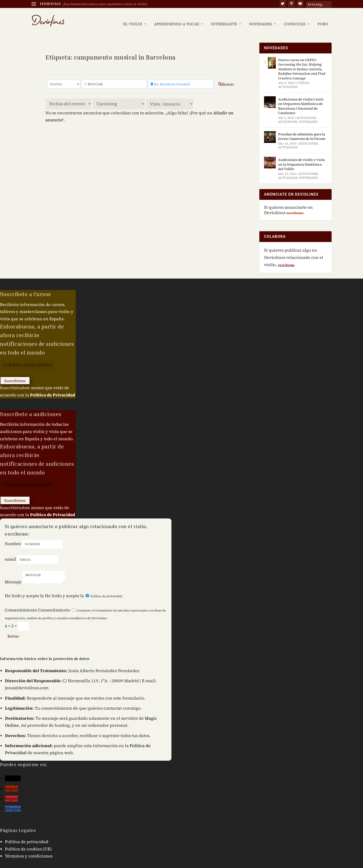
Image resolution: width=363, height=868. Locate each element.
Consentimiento (21, 604)
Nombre (13, 537)
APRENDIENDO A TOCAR (177, 18)
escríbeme (286, 258)
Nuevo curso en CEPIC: (302, 62)
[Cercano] (181, 78)
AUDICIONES (288, 115)
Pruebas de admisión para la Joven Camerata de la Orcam (302, 130)
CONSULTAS (295, 18)
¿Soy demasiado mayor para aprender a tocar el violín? (105, 4)
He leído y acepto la (24, 589)
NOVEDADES (260, 18)
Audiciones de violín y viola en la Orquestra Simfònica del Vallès (301, 158)
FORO (323, 18)
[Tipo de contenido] (64, 78)
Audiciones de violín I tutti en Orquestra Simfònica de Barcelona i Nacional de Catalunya (301, 100)
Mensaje (13, 575)
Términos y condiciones (29, 850)
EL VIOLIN (133, 18)
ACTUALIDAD (288, 80)
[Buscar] (114, 78)
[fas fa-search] (226, 78)
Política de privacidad (106, 590)
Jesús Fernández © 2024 (52, 864)
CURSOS (302, 76)
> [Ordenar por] (68, 97)
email (10, 553)
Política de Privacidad (53, 388)
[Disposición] (170, 97)
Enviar (13, 630)
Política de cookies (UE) (28, 842)
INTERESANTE (224, 18)
